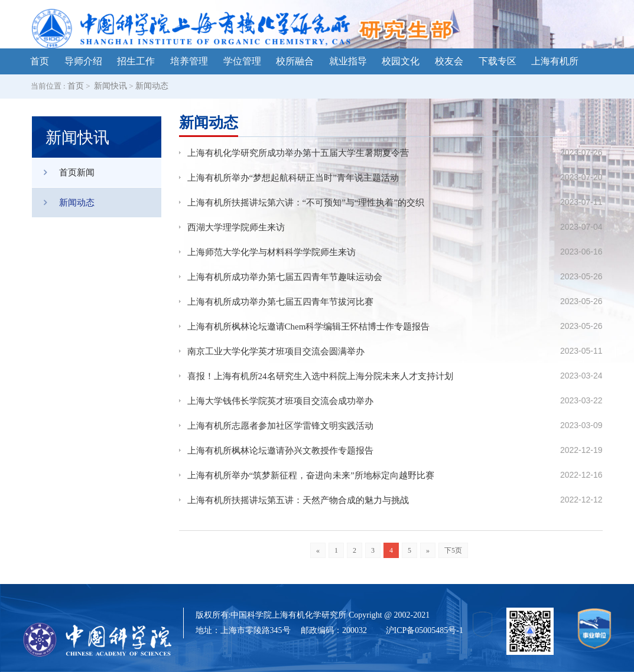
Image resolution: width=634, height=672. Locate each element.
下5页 (453, 550)
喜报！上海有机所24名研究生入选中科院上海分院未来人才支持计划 (320, 376)
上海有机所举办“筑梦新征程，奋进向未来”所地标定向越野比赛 (311, 475)
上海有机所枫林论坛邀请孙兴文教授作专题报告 (280, 451)
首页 (40, 61)
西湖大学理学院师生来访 (236, 227)
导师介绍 (83, 61)
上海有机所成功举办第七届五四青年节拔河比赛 (280, 302)
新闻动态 (152, 86)
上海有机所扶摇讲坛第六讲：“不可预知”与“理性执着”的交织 (306, 203)
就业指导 (348, 61)
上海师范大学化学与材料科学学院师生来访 (272, 252)
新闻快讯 (110, 86)
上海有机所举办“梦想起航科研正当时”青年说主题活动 (293, 178)
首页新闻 (63, 172)
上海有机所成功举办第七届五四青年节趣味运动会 (285, 277)
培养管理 (189, 61)
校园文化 (401, 61)
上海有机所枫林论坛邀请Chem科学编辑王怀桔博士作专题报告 (309, 327)
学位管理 (242, 61)
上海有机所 (555, 61)
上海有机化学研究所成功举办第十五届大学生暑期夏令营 (298, 153)
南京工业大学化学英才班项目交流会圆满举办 (276, 351)
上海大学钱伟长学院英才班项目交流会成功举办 (280, 401)
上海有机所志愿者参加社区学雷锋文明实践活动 (280, 426)
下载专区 (498, 61)
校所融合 (295, 61)
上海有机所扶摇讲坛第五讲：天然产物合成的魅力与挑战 (298, 500)
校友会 (449, 61)
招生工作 (136, 61)
